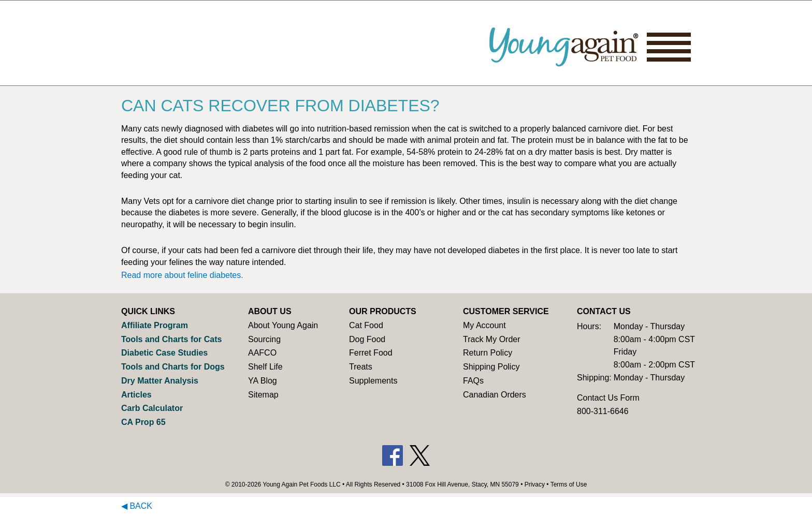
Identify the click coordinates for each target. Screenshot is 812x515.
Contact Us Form (608, 398)
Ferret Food (371, 353)
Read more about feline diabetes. (182, 275)
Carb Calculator (152, 408)
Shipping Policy (491, 367)
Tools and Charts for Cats (171, 339)
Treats (361, 367)
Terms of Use (569, 484)
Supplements (373, 381)
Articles (136, 395)
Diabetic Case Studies (164, 353)
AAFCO (262, 353)
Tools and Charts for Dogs (173, 367)
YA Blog (263, 381)
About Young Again (283, 325)
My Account (484, 325)
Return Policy (488, 353)
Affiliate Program (155, 325)
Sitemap (263, 395)
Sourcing (264, 339)
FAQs (473, 381)
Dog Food (367, 339)
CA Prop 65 (143, 422)
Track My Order (492, 339)
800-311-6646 (603, 411)
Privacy (535, 484)
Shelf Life (265, 367)
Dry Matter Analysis (160, 381)
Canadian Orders (495, 395)
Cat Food (366, 325)
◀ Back (137, 506)
